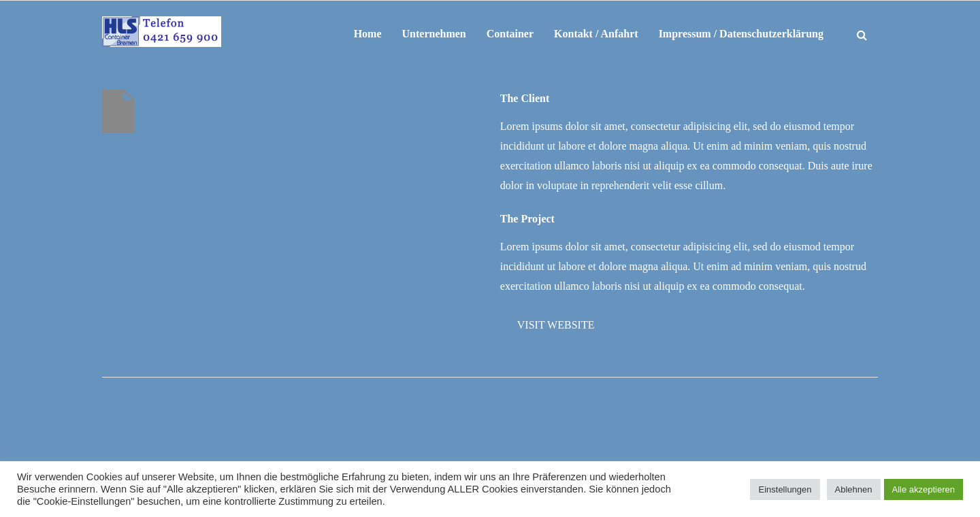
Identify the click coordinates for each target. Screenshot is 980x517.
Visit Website (556, 325)
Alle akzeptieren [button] (924, 489)
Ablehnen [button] (854, 489)
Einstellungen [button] (785, 489)
